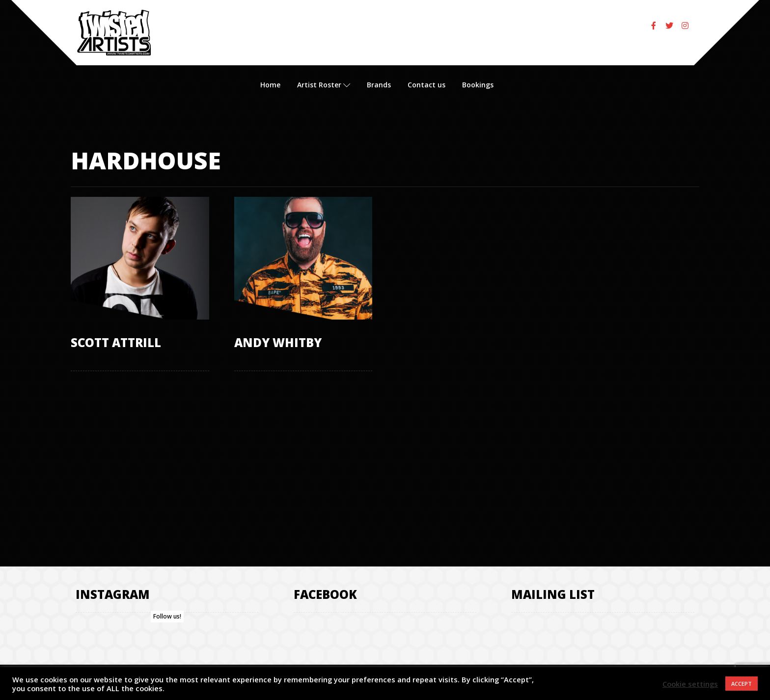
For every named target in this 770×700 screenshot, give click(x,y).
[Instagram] (685, 26)
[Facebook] (654, 26)
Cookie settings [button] (690, 684)
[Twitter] (669, 26)
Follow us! (167, 616)
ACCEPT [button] (742, 684)
